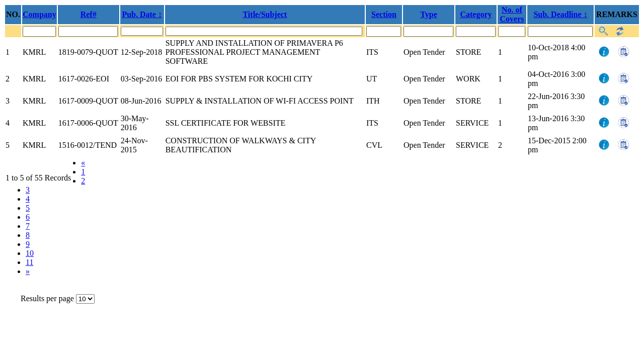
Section (384, 14)
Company (39, 14)
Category (476, 14)
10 (30, 253)
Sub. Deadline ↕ (560, 14)
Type (428, 14)
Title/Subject (265, 14)
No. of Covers (512, 14)
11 (29, 262)
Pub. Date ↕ (142, 14)
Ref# (89, 14)
